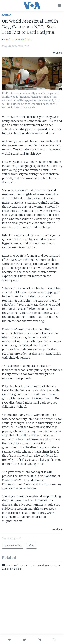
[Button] (57, 53)
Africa (7, 15)
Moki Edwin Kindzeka (19, 40)
